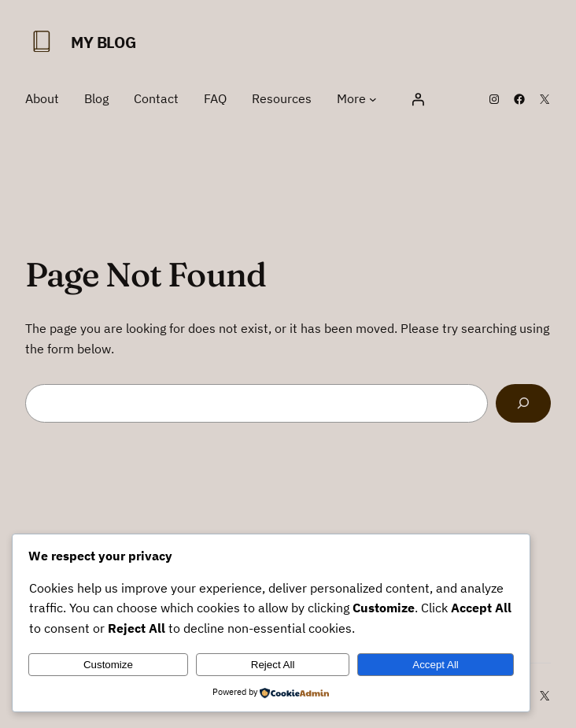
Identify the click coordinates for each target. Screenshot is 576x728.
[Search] (523, 403)
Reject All (273, 665)
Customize (108, 665)
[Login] (418, 99)
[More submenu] (373, 99)
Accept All (436, 665)
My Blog (103, 42)
